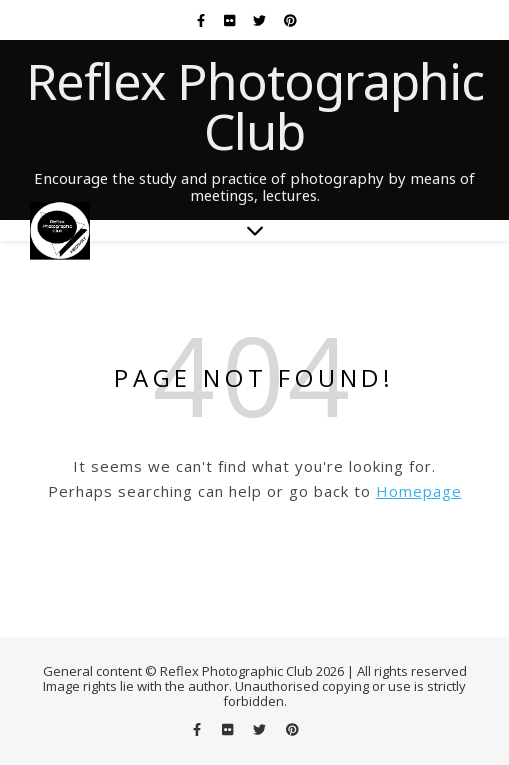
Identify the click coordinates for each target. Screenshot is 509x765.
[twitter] (261, 20)
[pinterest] (290, 20)
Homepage (419, 491)
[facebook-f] (202, 20)
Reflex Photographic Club (255, 106)
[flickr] (231, 20)
